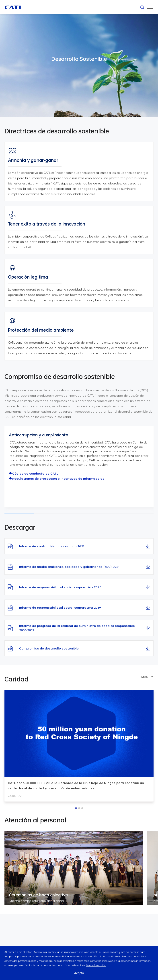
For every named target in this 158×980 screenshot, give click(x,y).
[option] (79, 746)
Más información (96, 965)
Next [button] (155, 751)
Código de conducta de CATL (35, 473)
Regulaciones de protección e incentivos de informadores (58, 479)
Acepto (79, 973)
